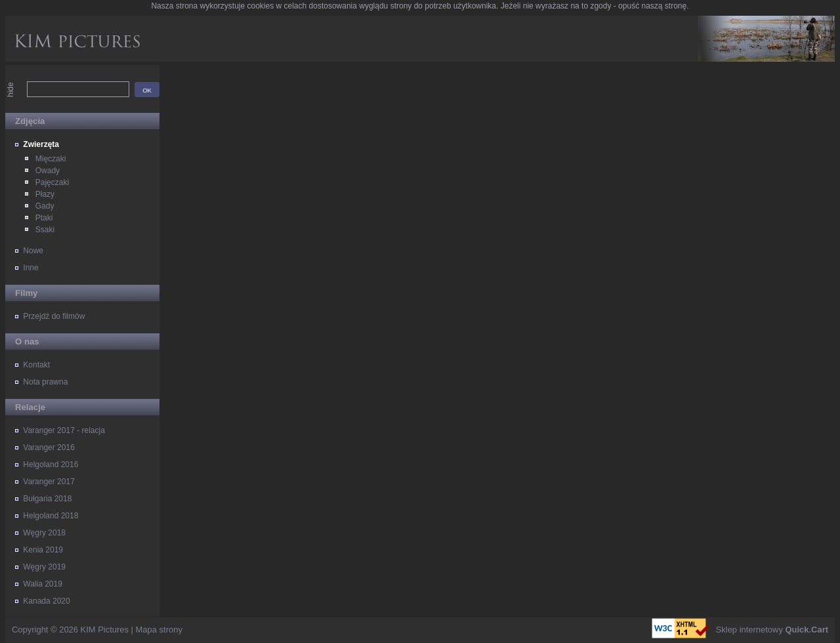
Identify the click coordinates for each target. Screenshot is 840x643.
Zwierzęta (41, 144)
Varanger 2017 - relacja (64, 430)
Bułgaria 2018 (47, 499)
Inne (31, 268)
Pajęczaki (52, 182)
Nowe (33, 251)
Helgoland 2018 (51, 516)
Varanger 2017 (49, 482)
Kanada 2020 (46, 601)
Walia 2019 (43, 584)
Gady (45, 206)
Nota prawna (45, 382)
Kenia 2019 (43, 550)
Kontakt (36, 365)
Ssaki (45, 230)
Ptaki (44, 218)
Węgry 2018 (44, 533)
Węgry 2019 (44, 567)
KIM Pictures (105, 630)
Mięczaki (51, 159)
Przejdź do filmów (54, 316)
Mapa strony (159, 630)
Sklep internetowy (772, 630)
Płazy (45, 194)
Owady (48, 171)
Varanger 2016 (49, 447)
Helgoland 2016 (51, 465)
